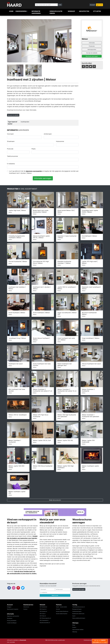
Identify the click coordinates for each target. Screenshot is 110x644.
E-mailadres (11, 164)
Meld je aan (55, 595)
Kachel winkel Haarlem (62, 614)
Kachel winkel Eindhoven (62, 611)
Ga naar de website (92, 53)
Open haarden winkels (78, 630)
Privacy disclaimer (12, 621)
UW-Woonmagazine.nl (45, 618)
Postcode (10, 149)
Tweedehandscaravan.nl (79, 607)
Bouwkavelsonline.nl (45, 623)
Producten (92, 46)
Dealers (74, 627)
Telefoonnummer (13, 156)
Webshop (71, 11)
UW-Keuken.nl (43, 611)
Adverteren (26, 607)
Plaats (34, 149)
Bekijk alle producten (55, 500)
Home (11, 11)
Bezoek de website (13, 115)
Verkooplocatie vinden (56, 12)
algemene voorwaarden (34, 171)
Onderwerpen (21, 11)
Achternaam (48, 134)
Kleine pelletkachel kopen (79, 618)
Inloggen (9, 607)
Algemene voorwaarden (13, 616)
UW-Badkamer (43, 607)
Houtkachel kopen (77, 611)
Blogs (74, 625)
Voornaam (10, 134)
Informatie (92, 43)
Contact (25, 609)
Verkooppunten (92, 49)
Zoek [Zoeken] (60, 5)
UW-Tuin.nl (42, 614)
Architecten (84, 11)
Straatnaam (11, 141)
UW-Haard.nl (43, 609)
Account (92, 5)
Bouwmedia (23, 640)
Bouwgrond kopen (77, 609)
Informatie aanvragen (36, 12)
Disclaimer (10, 618)
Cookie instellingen (12, 623)
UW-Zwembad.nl (44, 620)
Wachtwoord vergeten (13, 609)
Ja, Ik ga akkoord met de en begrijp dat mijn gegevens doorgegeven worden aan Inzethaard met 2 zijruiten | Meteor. (44, 172)
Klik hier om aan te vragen (100, 641)
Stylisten (97, 11)
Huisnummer (60, 141)
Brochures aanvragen (92, 56)
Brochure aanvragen (79, 589)
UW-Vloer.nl (43, 616)
